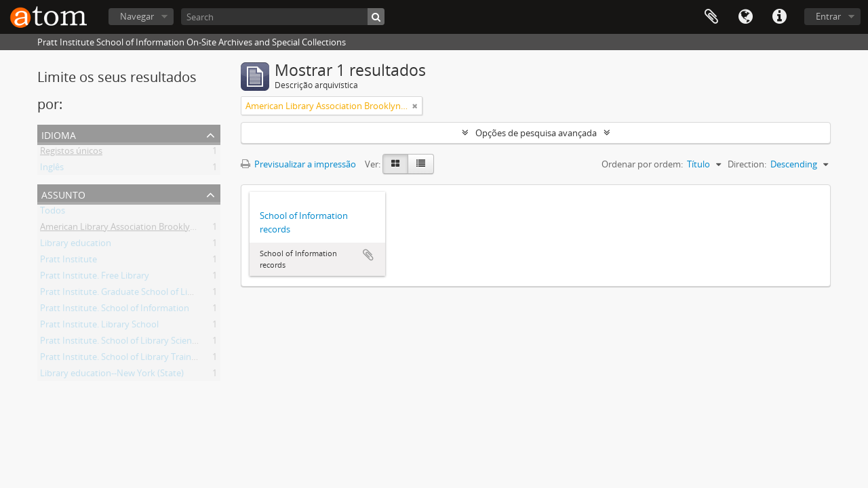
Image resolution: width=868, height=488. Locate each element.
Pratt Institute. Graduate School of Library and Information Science (175, 294)
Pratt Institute (68, 262)
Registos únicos (71, 153)
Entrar (828, 16)
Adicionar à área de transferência (368, 255)
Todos (53, 213)
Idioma (745, 17)
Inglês (52, 169)
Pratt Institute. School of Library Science (120, 343)
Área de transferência (711, 17)
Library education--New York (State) (112, 375)
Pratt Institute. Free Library (95, 278)
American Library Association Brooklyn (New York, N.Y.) (151, 229)
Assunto (63, 194)
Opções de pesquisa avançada (536, 133)
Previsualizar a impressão (298, 164)
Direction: (747, 164)
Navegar (137, 16)
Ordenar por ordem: (642, 164)
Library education (76, 245)
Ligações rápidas (779, 17)
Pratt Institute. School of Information (115, 310)
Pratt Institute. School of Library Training (122, 359)
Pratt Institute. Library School (99, 327)
